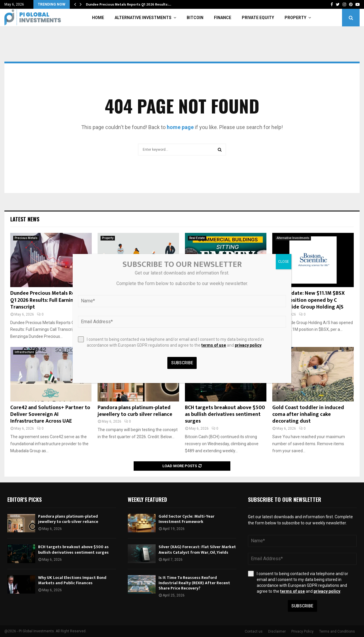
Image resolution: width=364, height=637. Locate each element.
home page (180, 127)
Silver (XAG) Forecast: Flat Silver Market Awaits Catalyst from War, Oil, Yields (197, 549)
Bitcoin (195, 18)
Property (295, 18)
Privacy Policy (302, 631)
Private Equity (258, 18)
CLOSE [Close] (284, 262)
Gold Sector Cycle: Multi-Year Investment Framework (187, 519)
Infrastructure (24, 352)
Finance (223, 18)
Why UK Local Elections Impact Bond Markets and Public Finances (72, 580)
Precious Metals (26, 238)
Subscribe (302, 606)
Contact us (254, 631)
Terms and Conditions (337, 631)
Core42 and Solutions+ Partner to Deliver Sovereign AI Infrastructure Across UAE (50, 415)
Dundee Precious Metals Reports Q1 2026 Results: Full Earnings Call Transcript (49, 300)
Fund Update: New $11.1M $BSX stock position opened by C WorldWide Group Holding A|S (308, 300)
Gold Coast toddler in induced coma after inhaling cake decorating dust (308, 415)
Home (98, 18)
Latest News (25, 219)
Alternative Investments (143, 18)
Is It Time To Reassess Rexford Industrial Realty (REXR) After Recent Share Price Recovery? (194, 583)
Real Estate (197, 238)
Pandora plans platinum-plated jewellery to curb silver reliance (135, 411)
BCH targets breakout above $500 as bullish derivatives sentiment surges (225, 415)
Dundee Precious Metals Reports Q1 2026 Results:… (129, 4)
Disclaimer (277, 631)
